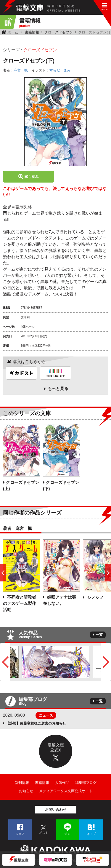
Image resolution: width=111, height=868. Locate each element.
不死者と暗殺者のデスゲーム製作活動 (20, 603)
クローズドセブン (59, 32)
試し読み (32, 177)
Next (106, 662)
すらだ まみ (60, 70)
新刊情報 (22, 783)
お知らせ (26, 791)
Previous (5, 662)
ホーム (13, 32)
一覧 (99, 635)
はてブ (91, 834)
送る (67, 834)
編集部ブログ (86, 783)
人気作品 (62, 783)
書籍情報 (32, 32)
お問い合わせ (56, 810)
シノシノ (95, 597)
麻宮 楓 (21, 70)
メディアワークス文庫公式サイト (66, 791)
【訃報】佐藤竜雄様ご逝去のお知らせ (36, 723)
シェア (20, 834)
